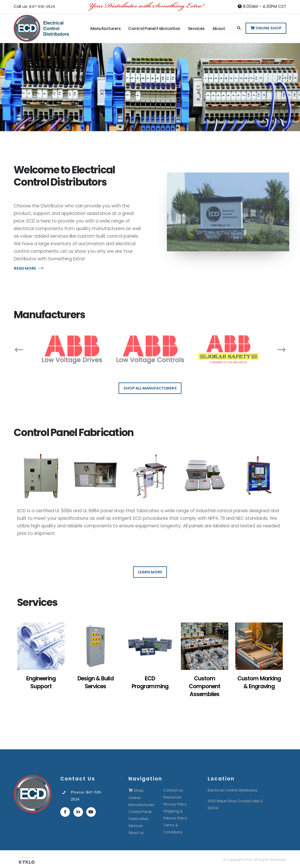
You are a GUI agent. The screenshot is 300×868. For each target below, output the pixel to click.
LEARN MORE (150, 572)
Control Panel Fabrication (154, 29)
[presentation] (19, 349)
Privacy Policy (176, 804)
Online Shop (266, 28)
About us (137, 832)
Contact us (174, 790)
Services (196, 29)
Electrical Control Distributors (235, 790)
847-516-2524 (44, 6)
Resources (174, 797)
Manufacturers (106, 29)
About (219, 29)
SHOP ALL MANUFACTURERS (150, 388)
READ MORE (29, 268)
